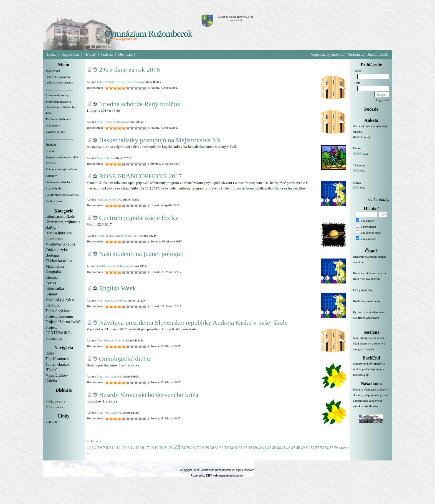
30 (212, 448)
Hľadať (90, 55)
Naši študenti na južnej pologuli (141, 254)
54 (327, 448)
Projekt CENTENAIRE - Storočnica (59, 333)
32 (221, 448)
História (50, 151)
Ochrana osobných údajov (61, 169)
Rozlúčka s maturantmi (371, 304)
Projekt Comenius (60, 316)
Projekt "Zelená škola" (63, 322)
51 (312, 448)
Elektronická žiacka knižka (62, 195)
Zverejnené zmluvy (57, 95)
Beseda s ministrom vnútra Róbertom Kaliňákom (371, 279)
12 (123, 448)
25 (188, 448)
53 (322, 448)
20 (161, 448)
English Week (117, 288)
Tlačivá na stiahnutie (58, 119)
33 (226, 448)
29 (207, 448)
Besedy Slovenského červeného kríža (149, 395)
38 (250, 448)
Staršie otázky (379, 200)
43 (274, 448)
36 (241, 448)
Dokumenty (53, 125)
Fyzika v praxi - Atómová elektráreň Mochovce (371, 318)
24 (183, 448)
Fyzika (51, 283)
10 (113, 448)
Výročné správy (55, 132)
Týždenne (359, 165)
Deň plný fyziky (371, 293)
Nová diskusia (54, 407)
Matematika (55, 266)
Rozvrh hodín (54, 188)
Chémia (52, 278)
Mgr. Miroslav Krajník (111, 340)
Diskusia (125, 55)
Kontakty (51, 176)
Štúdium (51, 145)
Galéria (107, 55)
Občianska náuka (59, 261)
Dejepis (51, 294)
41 (265, 448)
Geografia (53, 272)
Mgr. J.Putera (105, 158)
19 (156, 448)
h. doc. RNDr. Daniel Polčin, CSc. (118, 235)
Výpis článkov (57, 375)
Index (52, 55)
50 (308, 448)
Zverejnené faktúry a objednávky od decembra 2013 (61, 107)
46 (289, 448)
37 (246, 448)
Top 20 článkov (58, 364)
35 (236, 448)
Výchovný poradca (60, 244)
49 (303, 448)
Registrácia (70, 55)
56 (336, 448)
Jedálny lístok (54, 201)
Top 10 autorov (57, 359)
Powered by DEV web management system (218, 476)
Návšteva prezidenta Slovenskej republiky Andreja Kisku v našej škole (193, 323)
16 (142, 448)
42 (269, 448)
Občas (357, 183)
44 (279, 448)
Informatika (55, 289)
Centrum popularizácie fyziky (139, 218)
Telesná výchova (58, 311)
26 (193, 448)
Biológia (52, 255)
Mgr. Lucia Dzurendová (111, 300)
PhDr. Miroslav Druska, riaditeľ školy (120, 82)
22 (171, 448)
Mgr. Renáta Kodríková (111, 122)
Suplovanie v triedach (59, 182)
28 (202, 448)
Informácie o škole (60, 216)
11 (118, 448)
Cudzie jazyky (57, 250)
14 (133, 448)
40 (260, 448)
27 (198, 448)
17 (147, 448)
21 (166, 448)
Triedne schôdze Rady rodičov (140, 104)
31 (217, 448)
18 (152, 448)
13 (128, 448)
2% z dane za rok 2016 (129, 70)
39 (255, 448)
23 (177, 447)
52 (317, 448)
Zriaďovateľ (53, 70)
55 (332, 448)
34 (231, 448)
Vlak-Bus (51, 422)
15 (137, 448)
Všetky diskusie (55, 401)
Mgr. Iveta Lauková (109, 376)
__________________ (59, 89)
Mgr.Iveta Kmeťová (109, 199)
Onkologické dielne (125, 359)
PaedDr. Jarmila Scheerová (113, 266)
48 (298, 448)
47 (293, 448)
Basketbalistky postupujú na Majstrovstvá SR (160, 140)
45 (284, 448)
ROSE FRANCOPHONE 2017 (141, 176)
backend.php (361, 375)
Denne (357, 148)
